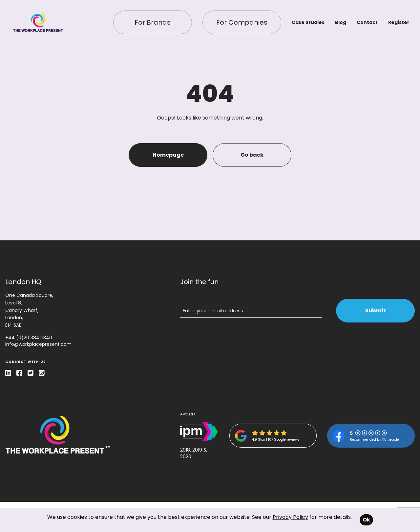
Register (399, 22)
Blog (341, 22)
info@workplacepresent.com (38, 344)
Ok (366, 520)
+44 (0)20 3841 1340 (29, 338)
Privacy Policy (290, 517)
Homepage (168, 155)
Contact (367, 22)
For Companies (242, 22)
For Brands (153, 22)
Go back (252, 155)
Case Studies (308, 22)
